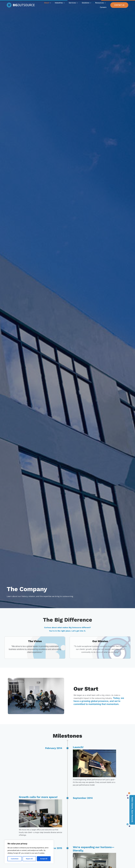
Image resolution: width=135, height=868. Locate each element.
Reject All (29, 859)
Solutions (86, 3)
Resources (100, 3)
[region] (29, 852)
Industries (60, 3)
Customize (15, 859)
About (47, 3)
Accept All (44, 859)
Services (73, 3)
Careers (103, 7)
